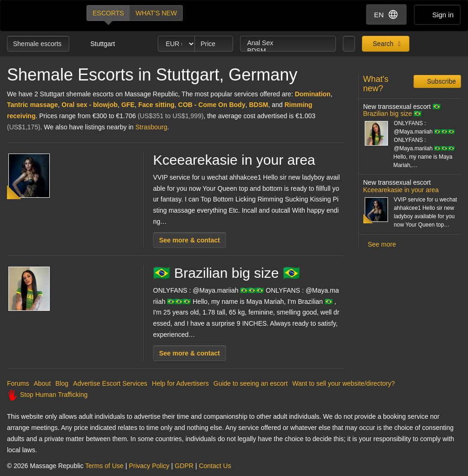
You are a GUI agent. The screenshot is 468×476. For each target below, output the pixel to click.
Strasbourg (151, 127)
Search (382, 44)
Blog (62, 383)
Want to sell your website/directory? (343, 383)
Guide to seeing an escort (251, 383)
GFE (128, 105)
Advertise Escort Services (110, 383)
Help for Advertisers (181, 383)
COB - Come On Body (212, 105)
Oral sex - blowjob (90, 105)
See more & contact (190, 240)
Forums (18, 383)
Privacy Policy (149, 466)
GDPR (184, 466)
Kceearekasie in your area (234, 160)
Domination (313, 94)
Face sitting (156, 105)
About (42, 383)
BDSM (288, 51)
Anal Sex (288, 43)
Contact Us (215, 466)
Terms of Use (104, 466)
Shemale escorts (38, 44)
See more (382, 244)
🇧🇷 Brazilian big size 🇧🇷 (227, 273)
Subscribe (441, 81)
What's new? (376, 84)
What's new (156, 13)
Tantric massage (32, 105)
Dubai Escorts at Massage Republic (39, 16)
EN (386, 14)
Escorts (108, 13)
